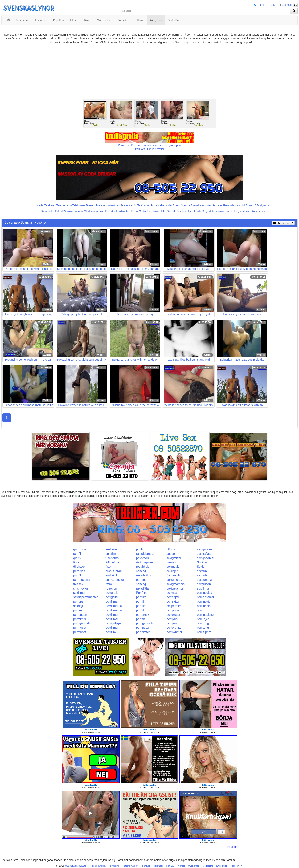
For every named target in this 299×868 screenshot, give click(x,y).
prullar (140, 549)
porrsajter (173, 597)
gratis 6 (78, 558)
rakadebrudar (145, 554)
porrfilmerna (114, 606)
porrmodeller (82, 580)
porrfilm (78, 554)
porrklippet (204, 632)
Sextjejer (217, 205)
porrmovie (204, 602)
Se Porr (202, 562)
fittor (76, 562)
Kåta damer (258, 211)
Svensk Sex (174, 211)
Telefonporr (144, 205)
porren (141, 619)
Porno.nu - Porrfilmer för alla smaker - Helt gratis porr (149, 145)
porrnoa (172, 593)
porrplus (172, 619)
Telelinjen (50, 205)
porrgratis (112, 593)
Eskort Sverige (181, 205)
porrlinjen (203, 619)
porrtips (141, 580)
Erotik (135, 211)
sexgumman (205, 580)
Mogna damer (243, 211)
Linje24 (39, 205)
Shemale (287, 5)
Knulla (198, 211)
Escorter (110, 211)
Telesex (90, 205)
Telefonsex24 (129, 205)
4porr (109, 567)
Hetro (261, 5)
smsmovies (81, 589)
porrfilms (111, 602)
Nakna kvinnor (75, 211)
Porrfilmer (188, 211)
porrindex (143, 628)
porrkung (203, 623)
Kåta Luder (48, 211)
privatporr (143, 558)
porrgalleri (112, 597)
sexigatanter (175, 589)
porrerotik (143, 615)
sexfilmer (203, 589)
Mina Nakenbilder (162, 205)
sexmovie (173, 567)
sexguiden (204, 584)
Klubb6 (241, 205)
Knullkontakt (123, 211)
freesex (78, 584)
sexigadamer (206, 558)
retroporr (111, 589)
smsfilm (111, 554)
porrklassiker (205, 597)
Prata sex (101, 205)
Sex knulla (174, 575)
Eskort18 (251, 205)
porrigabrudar (82, 623)
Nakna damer (226, 211)
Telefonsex (79, 205)
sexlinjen (172, 571)
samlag (141, 571)
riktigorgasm (144, 562)
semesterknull (115, 580)
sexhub (202, 571)
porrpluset (173, 615)
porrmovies (204, 593)
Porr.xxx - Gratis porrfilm (150, 149)
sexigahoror (205, 549)
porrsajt (78, 610)
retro (109, 584)
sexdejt (78, 606)
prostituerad (114, 571)
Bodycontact (264, 205)
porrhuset (80, 628)
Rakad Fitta (159, 211)
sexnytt (171, 562)
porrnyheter (174, 632)
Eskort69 (60, 211)
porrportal (173, 610)
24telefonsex (114, 562)
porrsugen (80, 615)
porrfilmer (112, 615)
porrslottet (143, 632)
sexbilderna (113, 549)
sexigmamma (176, 584)
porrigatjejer (114, 623)
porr (199, 610)
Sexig (201, 567)
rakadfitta (142, 589)
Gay (273, 5)
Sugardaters (209, 211)
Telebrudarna (64, 205)
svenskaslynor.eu (75, 866)
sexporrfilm (174, 606)
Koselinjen (114, 205)
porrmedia (204, 606)
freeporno (112, 558)
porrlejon (79, 571)
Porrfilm (141, 593)
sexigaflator (205, 554)
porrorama (174, 628)
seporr (171, 554)
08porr (171, 549)
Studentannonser (94, 211)
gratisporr (80, 549)
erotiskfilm (113, 575)
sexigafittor (174, 558)
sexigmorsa (174, 580)
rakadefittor (144, 575)
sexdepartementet (85, 597)
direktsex (79, 567)
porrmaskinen (206, 615)
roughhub (143, 567)
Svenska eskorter (201, 205)
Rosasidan (230, 205)
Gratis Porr (145, 211)
